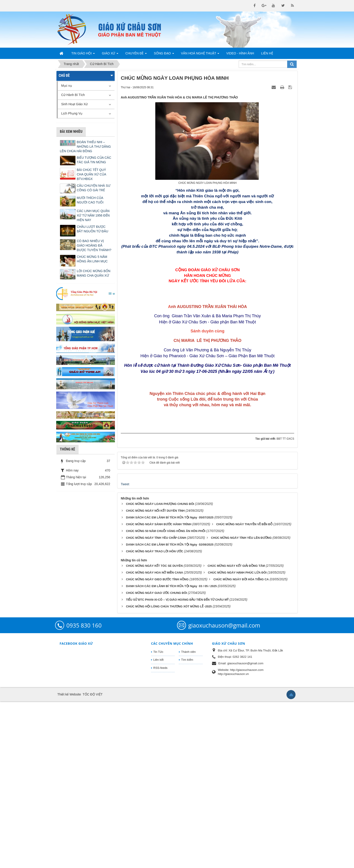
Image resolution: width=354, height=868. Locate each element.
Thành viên (188, 818)
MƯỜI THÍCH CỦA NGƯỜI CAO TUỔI (90, 200)
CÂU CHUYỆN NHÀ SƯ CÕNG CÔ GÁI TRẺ (94, 188)
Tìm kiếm (187, 826)
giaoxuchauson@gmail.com (224, 792)
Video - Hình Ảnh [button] (240, 53)
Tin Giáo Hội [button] (83, 55)
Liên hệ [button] (267, 53)
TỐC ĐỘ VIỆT (93, 861)
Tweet (125, 651)
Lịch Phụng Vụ (72, 113)
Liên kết (158, 826)
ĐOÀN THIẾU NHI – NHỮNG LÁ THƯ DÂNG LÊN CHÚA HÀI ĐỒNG (85, 147)
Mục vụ (67, 86)
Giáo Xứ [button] (110, 55)
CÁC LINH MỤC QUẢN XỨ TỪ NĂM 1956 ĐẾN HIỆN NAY (93, 215)
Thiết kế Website (69, 861)
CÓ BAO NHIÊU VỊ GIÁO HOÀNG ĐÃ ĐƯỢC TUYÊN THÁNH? (94, 245)
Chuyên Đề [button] (136, 55)
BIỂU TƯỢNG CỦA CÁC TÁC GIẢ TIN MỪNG (94, 160)
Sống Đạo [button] (164, 55)
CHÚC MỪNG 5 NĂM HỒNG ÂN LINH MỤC (92, 259)
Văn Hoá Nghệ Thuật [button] (200, 55)
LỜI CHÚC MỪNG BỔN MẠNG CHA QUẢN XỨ (94, 273)
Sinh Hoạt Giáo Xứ (74, 104)
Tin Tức (158, 818)
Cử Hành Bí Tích (73, 95)
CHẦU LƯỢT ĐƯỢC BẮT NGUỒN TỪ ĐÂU (92, 229)
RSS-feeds (160, 834)
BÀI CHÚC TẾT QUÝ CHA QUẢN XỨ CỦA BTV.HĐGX (91, 174)
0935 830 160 (84, 792)
